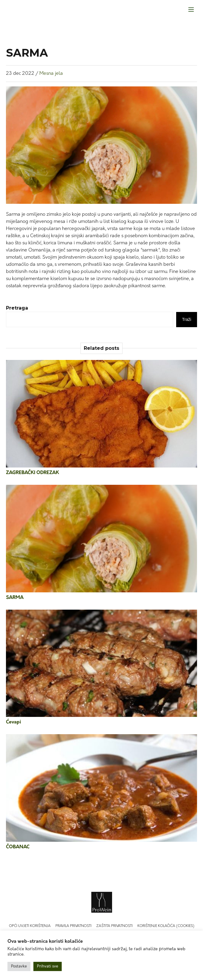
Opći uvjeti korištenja (30, 926)
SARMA (15, 598)
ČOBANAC (18, 847)
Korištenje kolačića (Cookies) (166, 926)
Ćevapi (14, 722)
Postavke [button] (19, 966)
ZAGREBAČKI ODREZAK (32, 473)
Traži (187, 319)
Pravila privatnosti (73, 926)
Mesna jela (51, 74)
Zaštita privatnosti (114, 926)
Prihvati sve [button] (48, 966)
